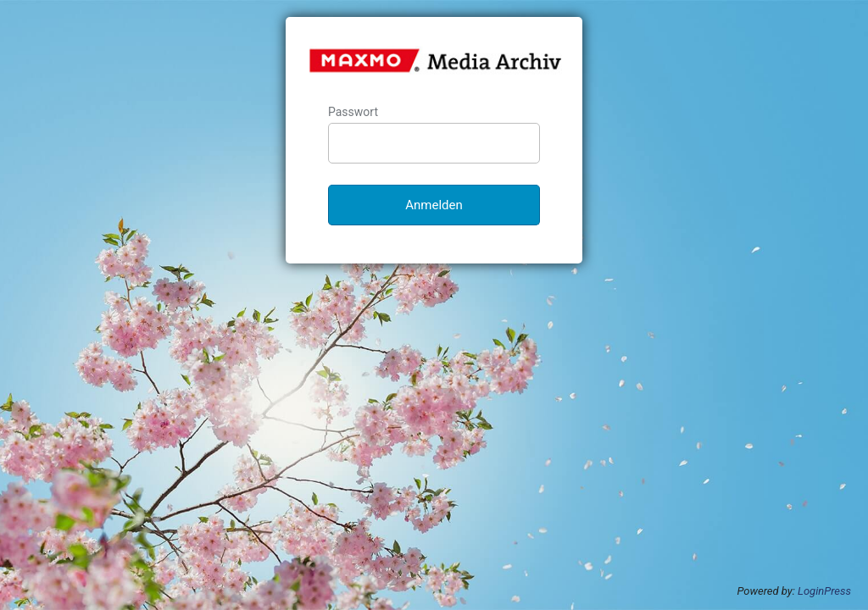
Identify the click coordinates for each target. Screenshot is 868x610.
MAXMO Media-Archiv (435, 60)
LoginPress (824, 591)
